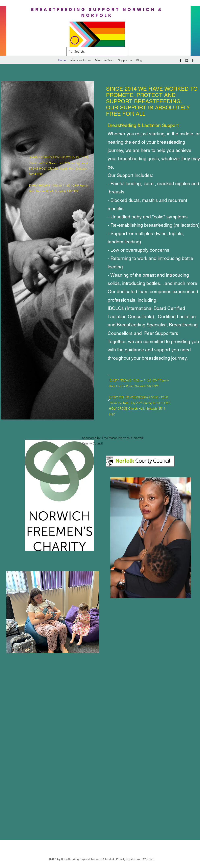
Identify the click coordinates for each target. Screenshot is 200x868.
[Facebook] (181, 60)
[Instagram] (187, 60)
